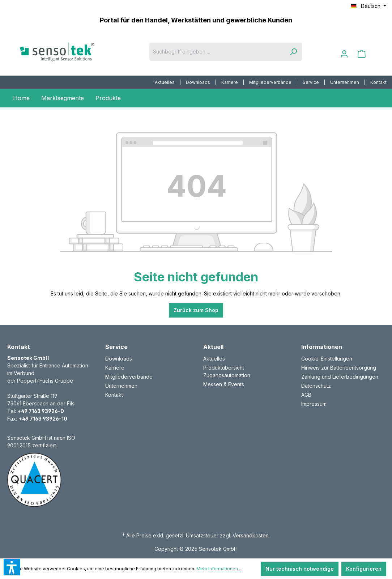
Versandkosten (251, 535)
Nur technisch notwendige (300, 569)
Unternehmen (345, 82)
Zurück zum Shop (196, 310)
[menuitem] (165, 82)
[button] (12, 567)
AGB (306, 395)
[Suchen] (293, 52)
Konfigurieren (364, 569)
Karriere (230, 82)
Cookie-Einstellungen (327, 359)
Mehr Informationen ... (219, 569)
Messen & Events (224, 384)
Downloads (198, 82)
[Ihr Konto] (344, 54)
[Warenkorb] (362, 54)
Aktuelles (165, 82)
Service (311, 82)
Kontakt (378, 82)
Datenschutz (316, 386)
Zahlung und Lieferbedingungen (340, 377)
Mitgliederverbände (270, 82)
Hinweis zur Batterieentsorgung (339, 368)
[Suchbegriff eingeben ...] (217, 52)
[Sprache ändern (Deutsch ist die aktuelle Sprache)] (368, 6)
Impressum (314, 404)
